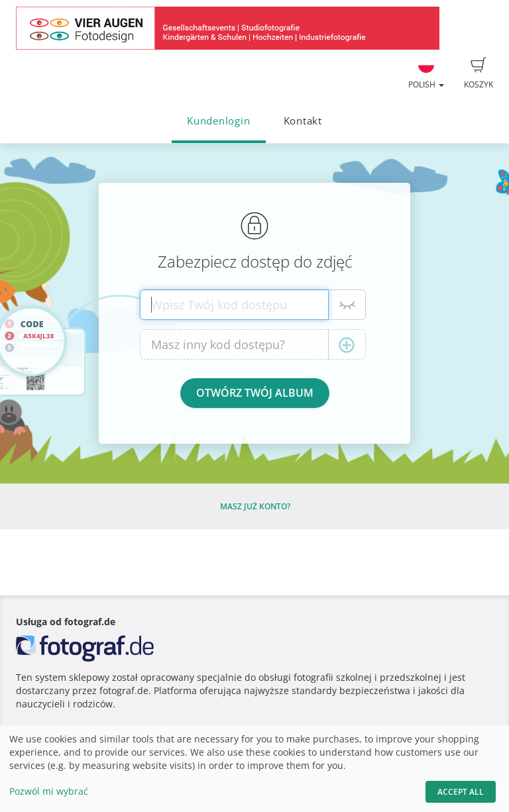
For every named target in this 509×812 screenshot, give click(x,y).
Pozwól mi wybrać (49, 791)
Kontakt (303, 121)
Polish (426, 74)
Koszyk (479, 74)
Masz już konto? (255, 506)
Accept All (461, 792)
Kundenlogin (218, 121)
